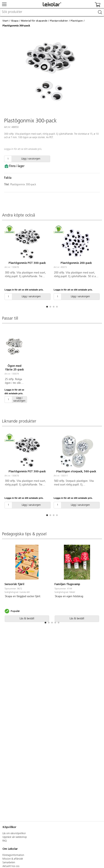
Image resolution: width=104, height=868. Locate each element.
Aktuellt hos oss (11, 866)
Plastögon (77, 21)
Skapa (15, 21)
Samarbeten (9, 863)
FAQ (5, 841)
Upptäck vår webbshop (15, 837)
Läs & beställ (27, 619)
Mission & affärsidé (13, 859)
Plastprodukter (59, 21)
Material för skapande (34, 21)
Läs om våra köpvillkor (14, 834)
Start (5, 21)
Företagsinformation (13, 855)
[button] (47, 307)
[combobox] (52, 12)
